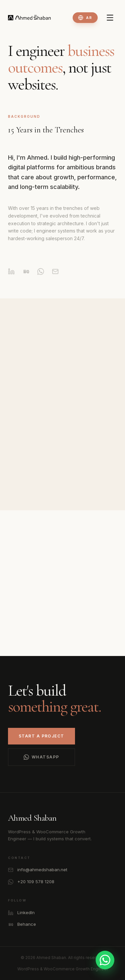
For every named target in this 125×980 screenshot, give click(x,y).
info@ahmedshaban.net (38, 870)
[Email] (55, 275)
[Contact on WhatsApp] (105, 960)
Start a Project (41, 736)
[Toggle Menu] (110, 18)
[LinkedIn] (11, 275)
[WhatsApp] (41, 275)
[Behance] (26, 275)
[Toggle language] (85, 18)
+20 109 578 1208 (31, 882)
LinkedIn (21, 913)
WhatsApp (41, 757)
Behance (22, 924)
